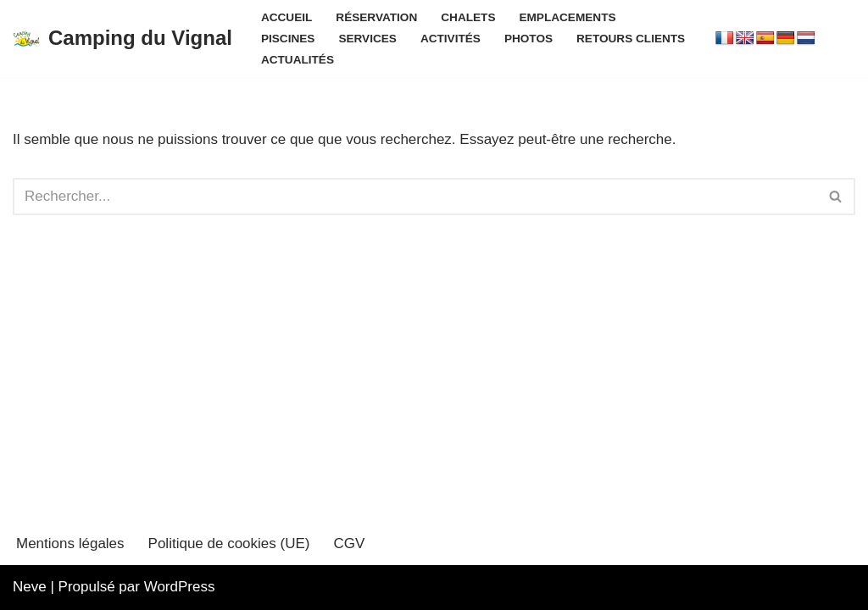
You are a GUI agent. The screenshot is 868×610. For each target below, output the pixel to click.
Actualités (298, 60)
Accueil (287, 17)
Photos (529, 39)
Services (367, 39)
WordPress (180, 587)
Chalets (468, 17)
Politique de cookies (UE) (229, 543)
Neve (30, 587)
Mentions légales (70, 543)
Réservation (376, 17)
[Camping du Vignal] (122, 39)
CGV (349, 543)
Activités (451, 39)
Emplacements (567, 17)
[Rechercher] (415, 197)
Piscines (288, 39)
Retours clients (631, 39)
